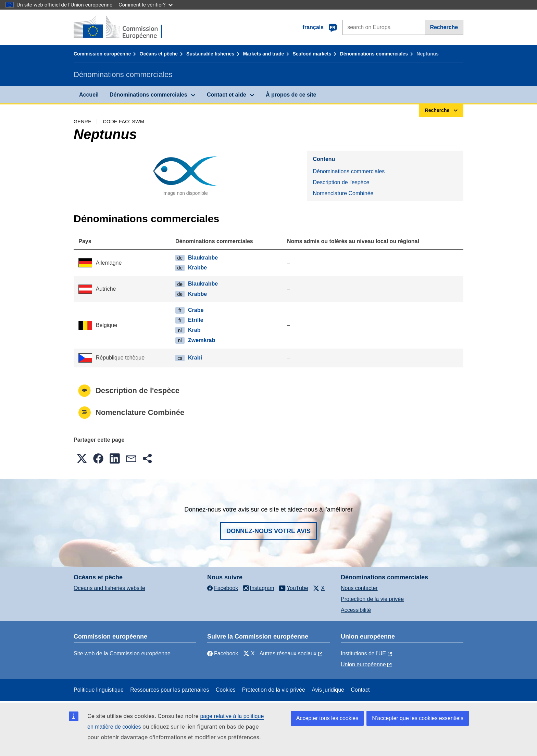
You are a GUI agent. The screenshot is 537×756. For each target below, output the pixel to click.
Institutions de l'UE (363, 653)
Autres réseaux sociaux (288, 653)
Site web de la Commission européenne (122, 653)
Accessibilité (356, 610)
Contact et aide (227, 95)
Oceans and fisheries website (109, 588)
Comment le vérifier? (145, 5)
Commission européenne (102, 54)
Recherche (444, 27)
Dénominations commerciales (374, 54)
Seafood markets (312, 54)
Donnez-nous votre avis (268, 531)
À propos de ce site (291, 95)
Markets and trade (263, 54)
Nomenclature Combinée (343, 193)
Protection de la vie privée (372, 599)
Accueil (89, 95)
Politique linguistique (99, 690)
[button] (82, 458)
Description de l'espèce (341, 182)
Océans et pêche (159, 54)
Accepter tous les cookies (327, 718)
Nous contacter (359, 588)
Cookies (226, 690)
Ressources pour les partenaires (170, 690)
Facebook (223, 653)
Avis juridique (328, 690)
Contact (360, 690)
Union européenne (363, 664)
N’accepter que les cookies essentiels (418, 718)
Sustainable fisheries (210, 54)
